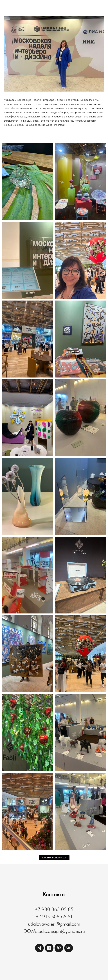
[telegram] (39, 951)
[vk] (69, 951)
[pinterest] (59, 951)
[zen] (49, 951)
